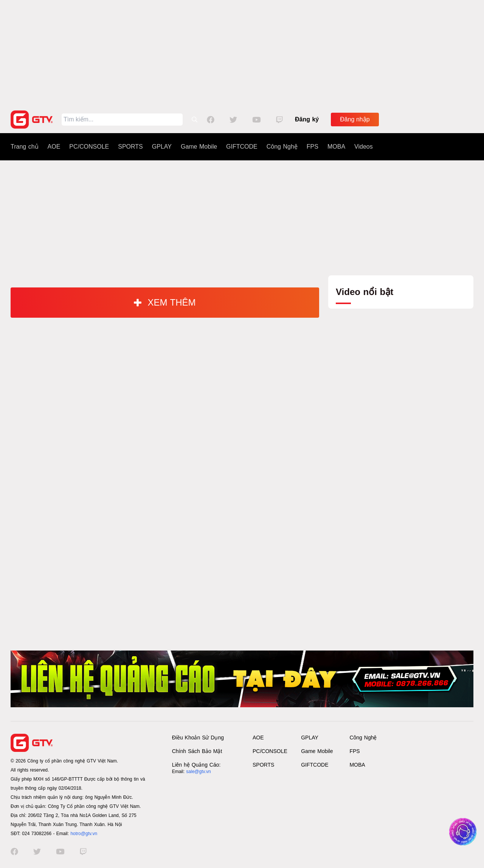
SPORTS (130, 147)
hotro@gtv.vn (84, 834)
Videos (364, 147)
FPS (313, 147)
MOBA (336, 147)
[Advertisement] (242, 53)
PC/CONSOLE (89, 147)
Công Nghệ (282, 147)
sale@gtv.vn (198, 772)
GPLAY (162, 147)
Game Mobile (199, 147)
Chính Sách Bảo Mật (197, 751)
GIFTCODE (242, 147)
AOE (54, 147)
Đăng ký (307, 119)
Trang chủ (25, 147)
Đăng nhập (355, 119)
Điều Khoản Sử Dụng (198, 738)
